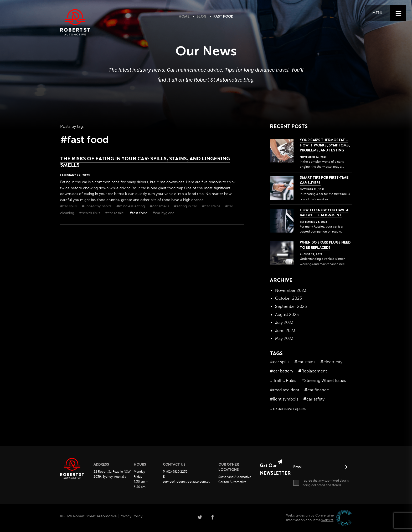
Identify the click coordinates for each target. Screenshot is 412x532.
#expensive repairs (288, 409)
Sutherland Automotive (235, 477)
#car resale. (115, 213)
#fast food (139, 213)
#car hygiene (163, 213)
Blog (201, 16)
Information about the (310, 520)
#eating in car (186, 206)
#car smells (160, 206)
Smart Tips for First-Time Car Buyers (324, 180)
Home (184, 16)
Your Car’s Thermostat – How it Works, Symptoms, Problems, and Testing (325, 145)
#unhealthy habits (97, 206)
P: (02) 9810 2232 (175, 472)
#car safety (314, 399)
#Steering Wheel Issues (324, 381)
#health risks (90, 213)
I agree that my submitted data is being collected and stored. (321, 483)
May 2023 (284, 339)
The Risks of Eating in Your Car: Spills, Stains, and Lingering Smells (145, 162)
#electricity (331, 362)
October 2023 (289, 298)
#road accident (285, 390)
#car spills (69, 206)
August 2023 (287, 315)
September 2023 (291, 307)
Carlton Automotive (232, 482)
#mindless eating (131, 206)
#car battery (282, 371)
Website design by (310, 515)
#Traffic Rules (283, 381)
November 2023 (291, 291)
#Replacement (313, 371)
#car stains (212, 206)
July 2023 (284, 323)
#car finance (317, 390)
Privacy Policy (131, 516)
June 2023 (285, 331)
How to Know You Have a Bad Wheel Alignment (324, 213)
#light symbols (284, 399)
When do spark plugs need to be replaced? (325, 245)
